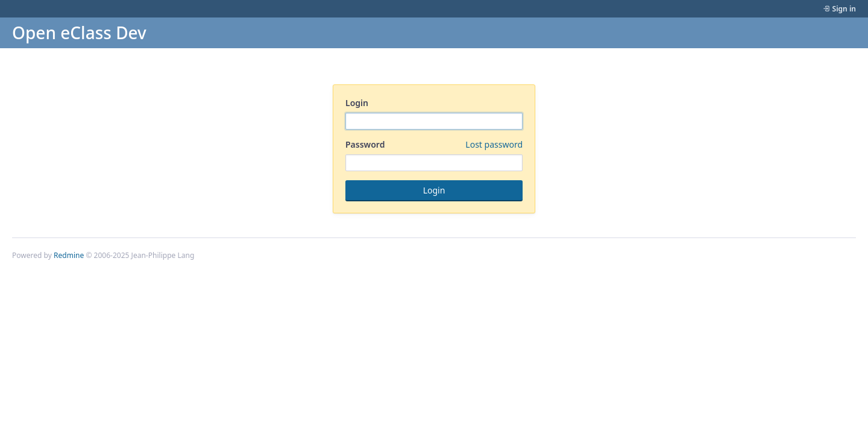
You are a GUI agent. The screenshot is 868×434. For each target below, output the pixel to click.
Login (357, 103)
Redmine (69, 255)
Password (434, 145)
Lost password (494, 144)
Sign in (844, 9)
